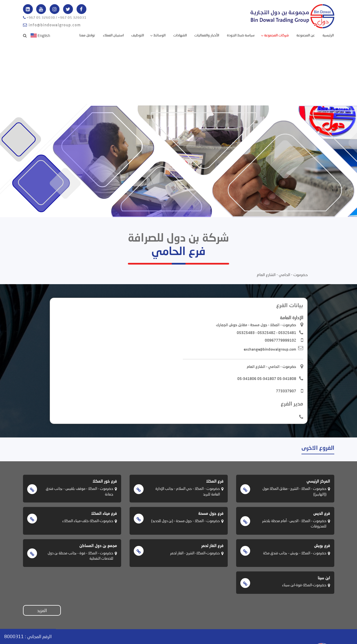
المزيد (42, 610)
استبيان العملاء (113, 35)
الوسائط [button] (159, 35)
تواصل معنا (87, 35)
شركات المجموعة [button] (276, 35)
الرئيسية (328, 35)
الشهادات (180, 35)
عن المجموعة (306, 35)
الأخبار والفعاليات (207, 35)
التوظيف (138, 35)
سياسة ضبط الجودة (241, 35)
